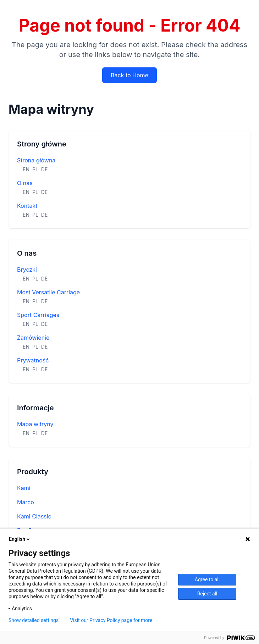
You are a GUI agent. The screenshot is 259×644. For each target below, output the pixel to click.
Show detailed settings (34, 620)
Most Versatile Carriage (48, 292)
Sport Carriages (38, 315)
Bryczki (27, 270)
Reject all (207, 594)
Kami (24, 488)
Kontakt (27, 206)
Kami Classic (34, 516)
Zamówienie (33, 338)
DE (45, 169)
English (20, 539)
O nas (25, 183)
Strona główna (36, 160)
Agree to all (207, 579)
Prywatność (33, 360)
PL (35, 169)
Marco (26, 502)
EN (26, 169)
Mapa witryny (35, 424)
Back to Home (129, 75)
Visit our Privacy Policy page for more (111, 620)
